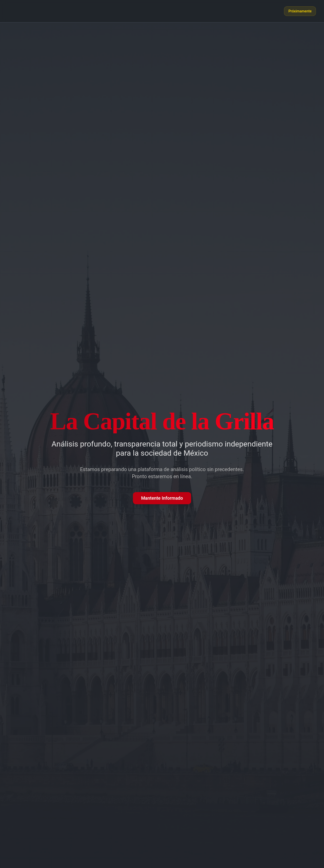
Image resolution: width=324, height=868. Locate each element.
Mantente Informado (162, 498)
